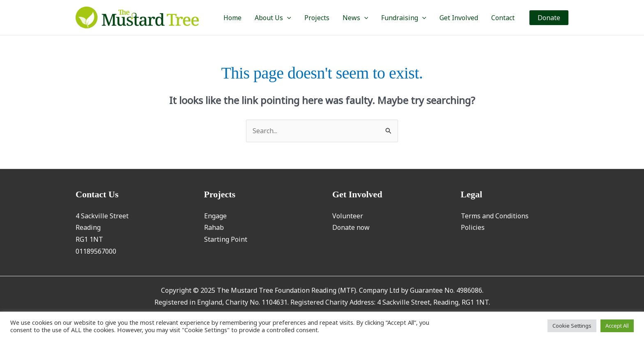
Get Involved (459, 18)
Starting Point (226, 239)
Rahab (214, 227)
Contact (503, 18)
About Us (273, 18)
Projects (317, 18)
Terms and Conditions (495, 216)
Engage (215, 216)
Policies (473, 227)
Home (232, 18)
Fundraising (404, 18)
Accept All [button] (617, 326)
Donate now (351, 227)
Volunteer (348, 216)
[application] (287, 18)
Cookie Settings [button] (572, 326)
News (355, 18)
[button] (549, 18)
